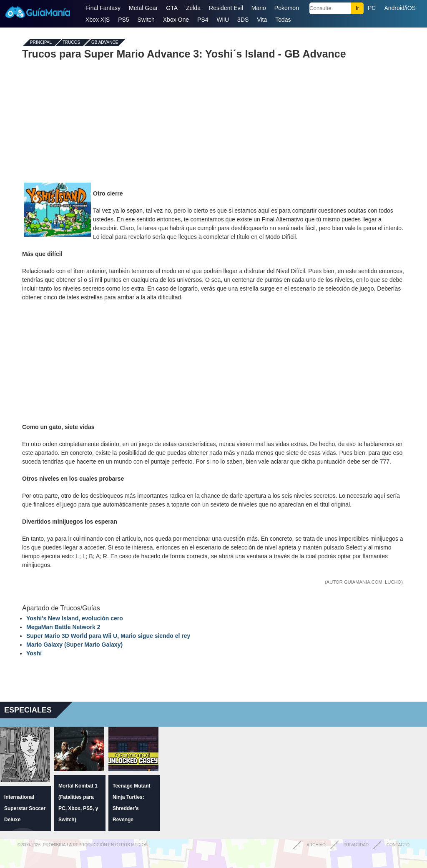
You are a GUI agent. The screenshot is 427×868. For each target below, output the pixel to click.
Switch (146, 20)
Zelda (193, 8)
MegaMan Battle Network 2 (63, 627)
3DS (243, 20)
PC (372, 8)
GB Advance (105, 43)
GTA (172, 8)
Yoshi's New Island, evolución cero (75, 618)
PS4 (203, 20)
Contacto (398, 845)
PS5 (123, 20)
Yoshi (34, 653)
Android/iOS (400, 8)
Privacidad (356, 845)
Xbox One (176, 20)
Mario (259, 8)
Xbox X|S (98, 20)
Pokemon (287, 8)
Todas (283, 20)
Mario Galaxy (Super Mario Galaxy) (74, 645)
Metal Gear (143, 8)
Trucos (71, 43)
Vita (262, 20)
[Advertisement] (213, 120)
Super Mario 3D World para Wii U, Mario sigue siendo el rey (108, 636)
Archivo (316, 845)
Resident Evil (226, 8)
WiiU (223, 20)
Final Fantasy (103, 8)
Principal (41, 43)
